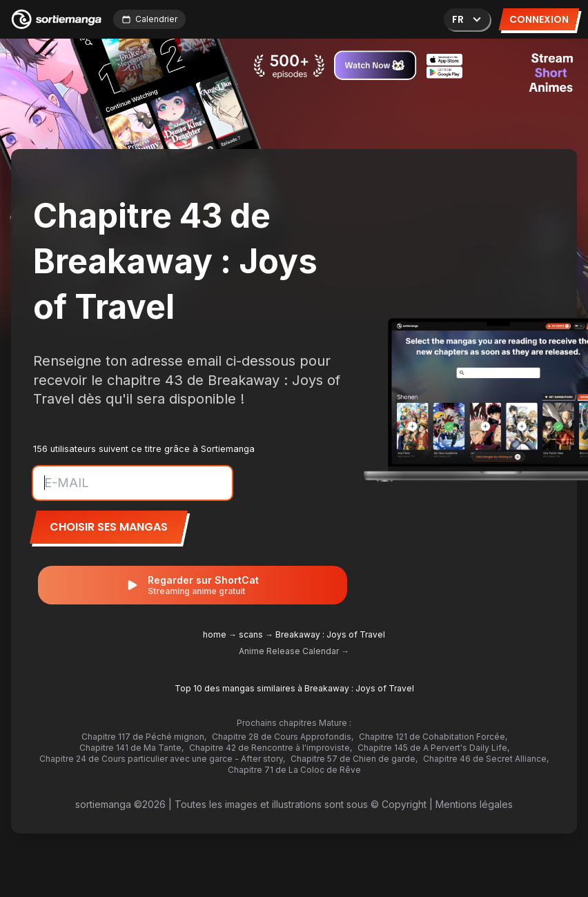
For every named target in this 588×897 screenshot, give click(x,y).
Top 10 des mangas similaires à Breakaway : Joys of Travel (294, 688)
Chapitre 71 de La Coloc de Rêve (294, 770)
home (215, 634)
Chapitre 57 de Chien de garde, (354, 759)
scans (251, 634)
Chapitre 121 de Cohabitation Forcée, (433, 737)
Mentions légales (474, 804)
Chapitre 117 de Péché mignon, (144, 737)
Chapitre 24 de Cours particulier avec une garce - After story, (162, 759)
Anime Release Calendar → (294, 651)
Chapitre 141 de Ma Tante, (131, 748)
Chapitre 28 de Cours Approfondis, (283, 737)
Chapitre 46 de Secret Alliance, (486, 759)
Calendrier (149, 19)
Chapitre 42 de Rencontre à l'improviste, (271, 748)
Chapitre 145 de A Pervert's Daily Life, (433, 748)
